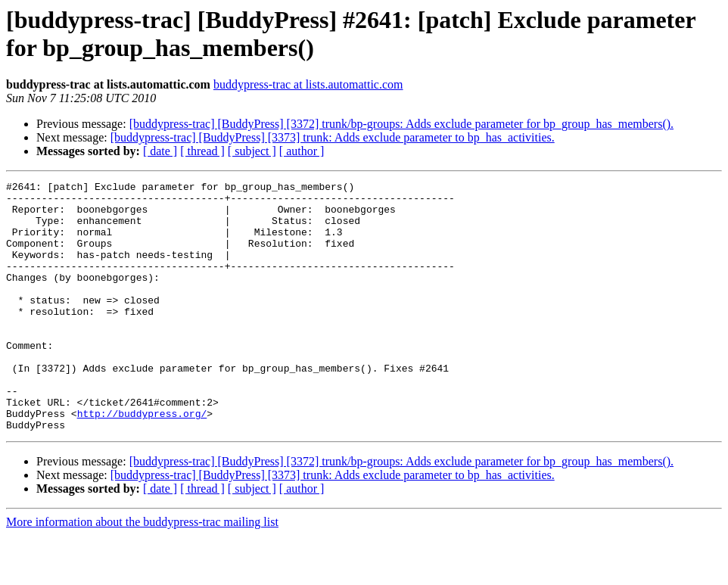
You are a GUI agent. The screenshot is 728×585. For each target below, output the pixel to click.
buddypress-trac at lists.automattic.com (308, 84)
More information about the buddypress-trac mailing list (142, 572)
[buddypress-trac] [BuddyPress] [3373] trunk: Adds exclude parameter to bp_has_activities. (333, 137)
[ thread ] (202, 151)
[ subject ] (252, 151)
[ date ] (160, 151)
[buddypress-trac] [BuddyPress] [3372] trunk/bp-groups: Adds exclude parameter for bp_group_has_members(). (401, 124)
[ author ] (302, 151)
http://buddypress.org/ (142, 461)
